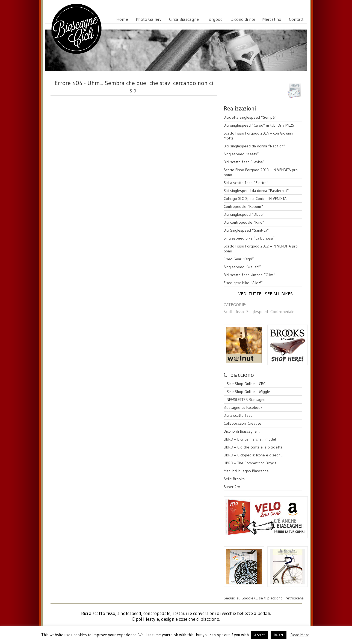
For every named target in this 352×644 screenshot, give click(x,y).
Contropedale (282, 312)
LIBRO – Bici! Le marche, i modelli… (252, 439)
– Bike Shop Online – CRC (245, 384)
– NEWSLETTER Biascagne (245, 400)
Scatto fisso (234, 312)
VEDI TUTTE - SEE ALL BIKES (266, 294)
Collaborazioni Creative (242, 423)
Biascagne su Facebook (243, 407)
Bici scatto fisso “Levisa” (244, 162)
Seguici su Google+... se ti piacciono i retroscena (264, 598)
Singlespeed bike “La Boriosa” (249, 238)
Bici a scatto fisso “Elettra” (246, 183)
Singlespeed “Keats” (241, 154)
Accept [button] (259, 635)
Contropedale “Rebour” (243, 206)
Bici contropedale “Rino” (244, 222)
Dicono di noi (243, 19)
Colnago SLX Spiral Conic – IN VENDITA (255, 199)
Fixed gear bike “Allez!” (243, 283)
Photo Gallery (149, 19)
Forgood (215, 19)
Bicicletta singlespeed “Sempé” (250, 117)
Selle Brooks (234, 479)
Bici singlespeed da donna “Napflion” (255, 146)
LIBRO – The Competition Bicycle (250, 463)
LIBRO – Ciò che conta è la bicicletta (253, 447)
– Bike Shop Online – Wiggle (247, 392)
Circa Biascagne (184, 19)
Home (122, 19)
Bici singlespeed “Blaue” (244, 214)
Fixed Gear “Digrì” (239, 259)
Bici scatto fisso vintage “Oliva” (250, 275)
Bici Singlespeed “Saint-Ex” (246, 230)
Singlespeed (257, 312)
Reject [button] (279, 635)
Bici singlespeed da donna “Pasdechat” (256, 191)
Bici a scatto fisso (238, 415)
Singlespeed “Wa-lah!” (242, 267)
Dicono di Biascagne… (242, 431)
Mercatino (272, 19)
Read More (300, 635)
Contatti (297, 19)
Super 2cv (232, 487)
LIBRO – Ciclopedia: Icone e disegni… (254, 455)
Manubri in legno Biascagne (246, 471)
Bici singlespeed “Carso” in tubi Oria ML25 (259, 125)
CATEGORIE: (235, 305)
